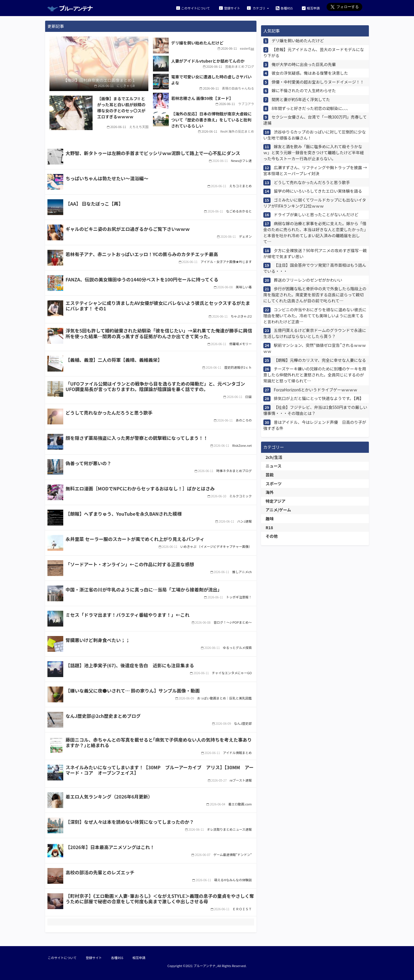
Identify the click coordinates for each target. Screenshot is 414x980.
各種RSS (284, 8)
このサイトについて (193, 8)
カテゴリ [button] (257, 8)
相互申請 (311, 8)
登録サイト (230, 8)
